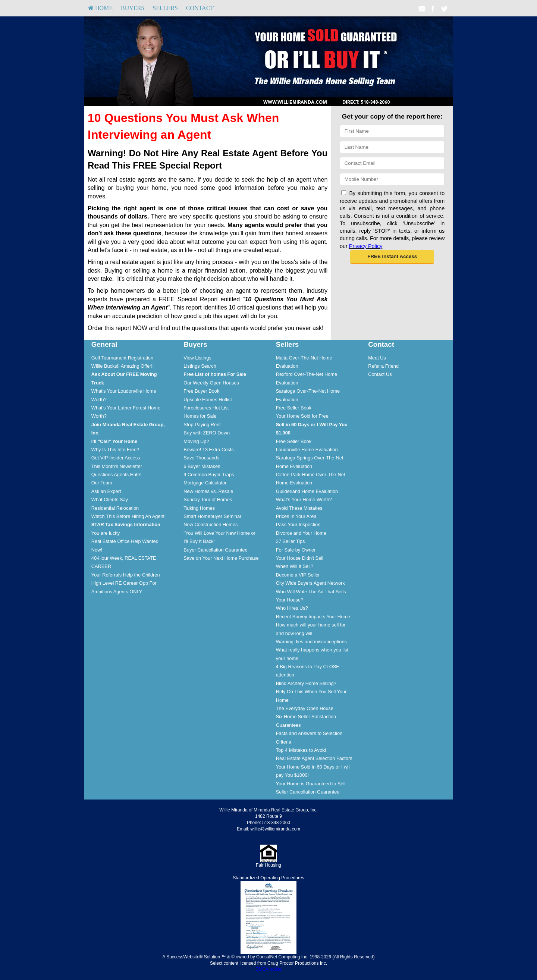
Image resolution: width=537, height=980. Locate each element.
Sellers (165, 8)
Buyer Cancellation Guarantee (215, 550)
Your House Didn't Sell (300, 558)
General (104, 344)
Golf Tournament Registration (122, 358)
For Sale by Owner (296, 550)
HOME (100, 8)
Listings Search (200, 366)
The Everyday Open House (305, 708)
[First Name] (392, 131)
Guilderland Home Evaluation (307, 491)
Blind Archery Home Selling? (306, 683)
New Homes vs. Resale (208, 491)
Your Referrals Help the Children (126, 575)
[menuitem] (100, 8)
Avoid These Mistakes (299, 508)
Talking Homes (199, 508)
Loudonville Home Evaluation (307, 450)
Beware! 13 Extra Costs (208, 450)
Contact (200, 8)
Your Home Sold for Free (302, 416)
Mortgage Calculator (205, 483)
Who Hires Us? (292, 608)
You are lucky (106, 533)
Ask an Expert (106, 491)
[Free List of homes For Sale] (215, 374)
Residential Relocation (115, 508)
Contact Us (380, 374)
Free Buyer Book (201, 391)
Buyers (133, 8)
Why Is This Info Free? (115, 450)
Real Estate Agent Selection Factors (314, 758)
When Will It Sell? (295, 566)
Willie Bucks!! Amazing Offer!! (123, 366)
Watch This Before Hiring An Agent (128, 516)
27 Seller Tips (291, 541)
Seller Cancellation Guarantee (308, 792)
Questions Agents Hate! (116, 475)
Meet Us (377, 358)
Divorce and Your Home (301, 533)
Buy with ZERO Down (207, 433)
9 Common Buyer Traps (209, 475)
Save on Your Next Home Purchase (221, 558)
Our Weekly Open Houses (211, 383)
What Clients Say (110, 500)
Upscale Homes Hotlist (208, 400)
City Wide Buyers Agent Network (310, 583)
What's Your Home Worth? (304, 500)
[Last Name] (392, 147)
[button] (392, 257)
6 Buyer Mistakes (202, 466)
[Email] (392, 163)
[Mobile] (392, 179)
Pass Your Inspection (298, 524)
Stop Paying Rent (202, 425)
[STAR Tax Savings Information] (126, 524)
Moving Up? (196, 441)
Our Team (102, 483)
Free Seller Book (294, 408)
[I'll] (114, 441)
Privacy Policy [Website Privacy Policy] (366, 246)
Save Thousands (201, 458)
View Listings (197, 358)
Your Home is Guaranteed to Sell (311, 784)
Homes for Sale (200, 416)
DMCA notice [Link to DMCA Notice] (268, 969)
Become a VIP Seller (298, 575)
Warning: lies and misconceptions (311, 642)
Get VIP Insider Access (116, 458)
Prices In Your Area (296, 516)
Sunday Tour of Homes (208, 500)
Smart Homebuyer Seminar (212, 516)
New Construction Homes (211, 524)
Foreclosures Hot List (206, 408)
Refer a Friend (383, 366)
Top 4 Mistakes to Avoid (301, 750)
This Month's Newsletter (117, 466)
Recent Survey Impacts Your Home (313, 617)
